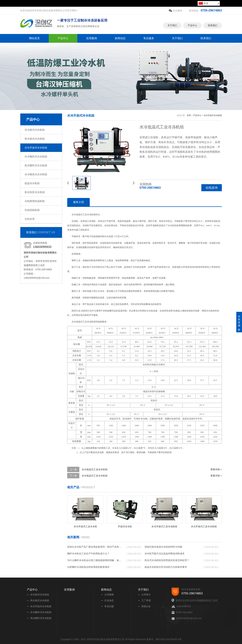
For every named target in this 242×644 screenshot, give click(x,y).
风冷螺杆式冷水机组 (36, 165)
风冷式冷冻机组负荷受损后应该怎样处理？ (167, 560)
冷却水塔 (30, 219)
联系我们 (213, 23)
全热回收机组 (32, 210)
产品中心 (192, 23)
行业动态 (109, 600)
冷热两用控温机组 (35, 201)
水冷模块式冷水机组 (36, 174)
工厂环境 (146, 600)
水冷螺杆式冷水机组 (36, 157)
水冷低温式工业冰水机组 (95, 469)
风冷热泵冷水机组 (35, 192)
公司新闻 (109, 595)
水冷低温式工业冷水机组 (95, 476)
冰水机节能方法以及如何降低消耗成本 (165, 554)
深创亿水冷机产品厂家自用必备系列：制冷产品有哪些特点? (94, 547)
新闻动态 (120, 38)
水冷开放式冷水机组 (36, 148)
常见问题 (109, 606)
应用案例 (92, 38)
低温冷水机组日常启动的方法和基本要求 (166, 567)
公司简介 (146, 595)
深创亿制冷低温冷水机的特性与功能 (163, 547)
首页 (189, 115)
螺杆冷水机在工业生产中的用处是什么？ (88, 554)
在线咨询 (212, 188)
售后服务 (149, 38)
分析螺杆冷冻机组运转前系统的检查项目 (88, 567)
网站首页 (34, 38)
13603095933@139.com (189, 618)
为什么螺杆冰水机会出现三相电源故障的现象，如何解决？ (94, 560)
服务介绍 (78, 202)
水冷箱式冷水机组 (35, 130)
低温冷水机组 (32, 183)
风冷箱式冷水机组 (35, 139)
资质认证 (146, 606)
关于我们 (172, 23)
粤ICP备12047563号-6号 (169, 639)
